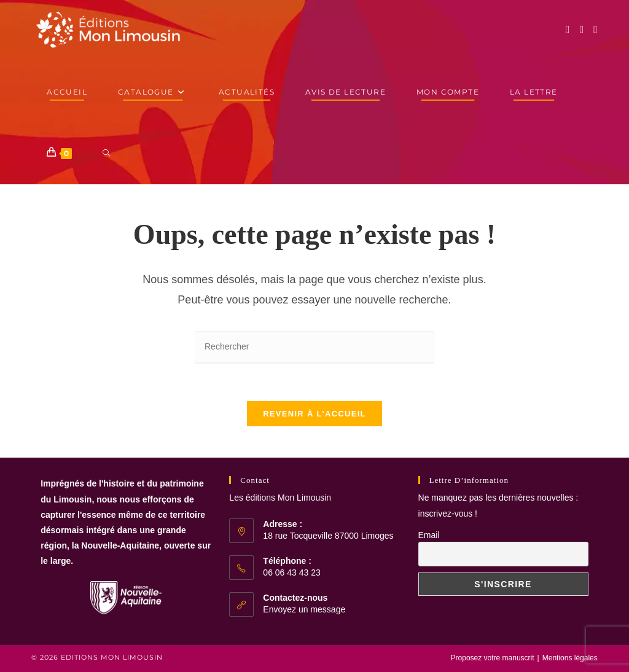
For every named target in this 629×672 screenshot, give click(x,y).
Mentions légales (570, 658)
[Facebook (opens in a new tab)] (568, 29)
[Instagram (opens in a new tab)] (582, 29)
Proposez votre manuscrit (493, 658)
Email (429, 535)
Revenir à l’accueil (314, 414)
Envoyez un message (304, 609)
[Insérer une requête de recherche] (314, 347)
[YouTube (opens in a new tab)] (596, 29)
